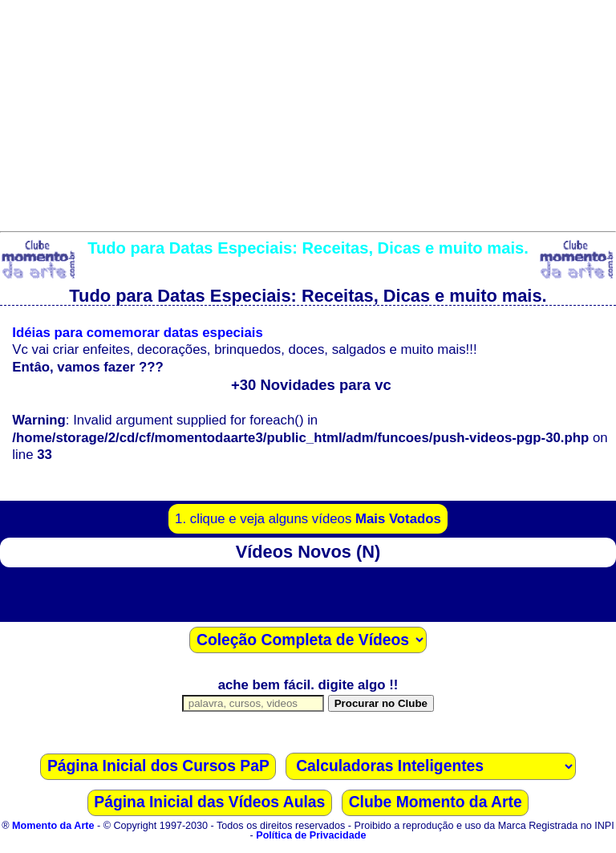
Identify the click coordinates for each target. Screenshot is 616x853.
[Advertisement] (308, 112)
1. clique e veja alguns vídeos (308, 519)
